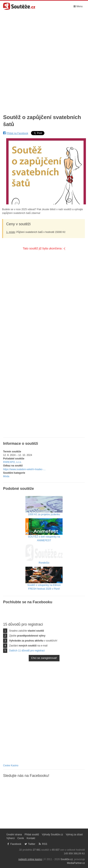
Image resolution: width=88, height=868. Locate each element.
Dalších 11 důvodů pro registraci (27, 651)
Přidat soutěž (32, 835)
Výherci (11, 838)
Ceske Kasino (11, 765)
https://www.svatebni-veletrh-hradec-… (24, 469)
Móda (6, 476)
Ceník (21, 838)
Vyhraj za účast (74, 835)
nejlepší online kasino (30, 859)
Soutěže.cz (67, 859)
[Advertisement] (44, 60)
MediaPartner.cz (76, 863)
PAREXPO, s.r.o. (12, 462)
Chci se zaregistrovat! (44, 658)
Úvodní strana (14, 835)
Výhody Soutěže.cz (52, 835)
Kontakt (31, 838)
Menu (78, 6)
